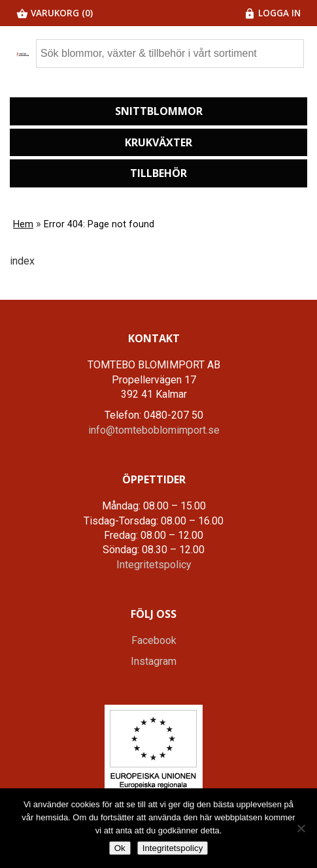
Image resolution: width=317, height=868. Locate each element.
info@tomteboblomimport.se (154, 430)
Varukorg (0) (55, 13)
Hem (23, 224)
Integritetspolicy (154, 565)
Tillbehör (158, 173)
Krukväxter (158, 142)
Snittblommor (159, 111)
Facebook (154, 640)
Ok (120, 848)
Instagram (154, 661)
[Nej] (301, 828)
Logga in (272, 13)
